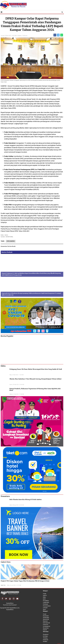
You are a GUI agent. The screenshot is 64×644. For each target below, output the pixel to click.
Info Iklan (45, 636)
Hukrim (45, 595)
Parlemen (25, 36)
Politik (45, 594)
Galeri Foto (3, 585)
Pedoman (46, 640)
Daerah (45, 630)
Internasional (46, 623)
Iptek (44, 599)
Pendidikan (46, 601)
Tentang (45, 638)
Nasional (45, 621)
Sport (44, 609)
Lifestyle (45, 608)
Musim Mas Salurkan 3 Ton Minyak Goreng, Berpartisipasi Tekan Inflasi (35, 379)
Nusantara (46, 628)
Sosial (45, 614)
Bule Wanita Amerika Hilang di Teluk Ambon (26, 499)
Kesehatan (46, 616)
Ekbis (44, 597)
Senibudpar (46, 618)
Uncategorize (47, 626)
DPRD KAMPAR (11, 241)
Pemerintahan (47, 606)
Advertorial (46, 619)
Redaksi (19, 36)
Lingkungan (46, 602)
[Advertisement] (32, 350)
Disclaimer (46, 634)
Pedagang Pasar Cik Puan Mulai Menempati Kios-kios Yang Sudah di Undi (36, 369)
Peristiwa (45, 604)
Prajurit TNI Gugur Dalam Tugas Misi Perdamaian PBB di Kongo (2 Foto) (25, 581)
